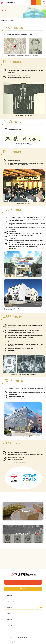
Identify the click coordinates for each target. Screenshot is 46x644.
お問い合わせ (39, 2)
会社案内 (7, 20)
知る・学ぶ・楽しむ (12, 626)
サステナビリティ (12, 601)
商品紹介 (9, 607)
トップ (2, 20)
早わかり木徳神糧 (21, 511)
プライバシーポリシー (23, 637)
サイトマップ (34, 637)
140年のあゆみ (22, 534)
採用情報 (9, 620)
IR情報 (9, 614)
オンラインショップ (34, 2)
